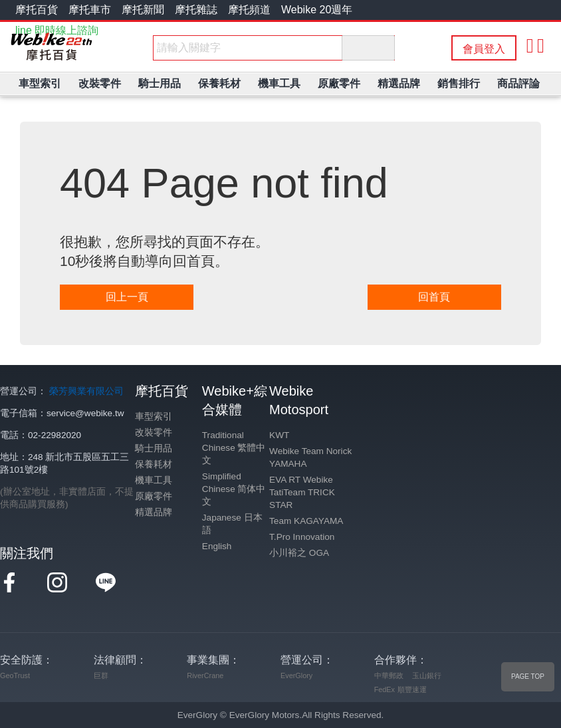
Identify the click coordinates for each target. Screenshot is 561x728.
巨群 (101, 675)
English (217, 546)
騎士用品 (154, 448)
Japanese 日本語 (232, 524)
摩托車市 (90, 10)
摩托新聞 (143, 10)
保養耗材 (154, 464)
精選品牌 (154, 512)
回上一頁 (127, 297)
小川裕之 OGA (299, 553)
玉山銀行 (427, 675)
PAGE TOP (528, 676)
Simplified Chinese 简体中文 (234, 489)
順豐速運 (412, 689)
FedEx (385, 689)
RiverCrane (205, 675)
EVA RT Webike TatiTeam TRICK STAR (302, 492)
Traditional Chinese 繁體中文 (234, 448)
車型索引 (154, 417)
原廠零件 (154, 496)
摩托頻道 (249, 10)
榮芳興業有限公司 (86, 391)
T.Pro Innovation (302, 537)
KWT (279, 435)
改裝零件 (154, 432)
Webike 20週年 (317, 10)
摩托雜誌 (196, 10)
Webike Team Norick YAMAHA (310, 457)
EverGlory (296, 675)
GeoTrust (15, 675)
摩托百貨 (37, 10)
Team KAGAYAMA (306, 521)
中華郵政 (389, 675)
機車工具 (154, 480)
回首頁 (434, 297)
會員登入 (484, 49)
